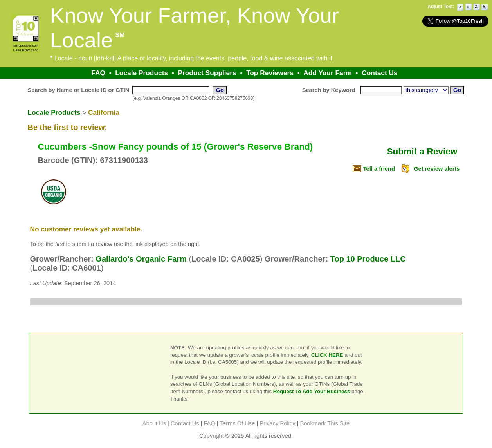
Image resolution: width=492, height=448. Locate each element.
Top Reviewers (270, 73)
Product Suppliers (207, 73)
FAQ (98, 73)
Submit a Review (422, 151)
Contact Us (379, 73)
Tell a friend (379, 169)
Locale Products (141, 73)
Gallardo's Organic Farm (141, 259)
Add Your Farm (328, 73)
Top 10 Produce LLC (368, 259)
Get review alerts (437, 169)
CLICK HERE (327, 355)
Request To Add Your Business (312, 391)
